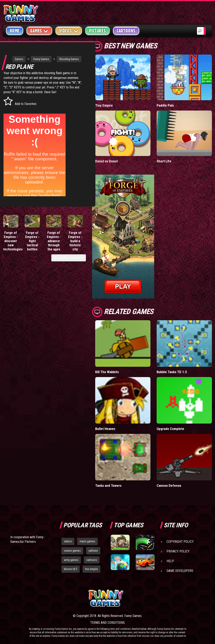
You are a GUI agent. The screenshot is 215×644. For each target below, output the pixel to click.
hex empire (91, 569)
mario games (87, 541)
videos (68, 541)
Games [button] (39, 31)
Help (170, 561)
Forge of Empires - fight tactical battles (32, 253)
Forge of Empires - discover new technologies (13, 253)
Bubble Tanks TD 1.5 (172, 372)
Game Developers (180, 571)
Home (15, 31)
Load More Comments (69, 270)
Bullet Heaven (105, 429)
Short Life (164, 161)
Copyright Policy (180, 542)
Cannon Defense (169, 486)
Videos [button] (69, 31)
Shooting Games (25, 67)
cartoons (92, 560)
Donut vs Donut (106, 161)
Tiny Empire (104, 105)
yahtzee (93, 551)
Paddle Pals (165, 105)
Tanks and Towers (108, 486)
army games (71, 560)
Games (20, 58)
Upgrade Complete (170, 429)
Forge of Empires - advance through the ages (54, 253)
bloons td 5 (71, 569)
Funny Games (42, 58)
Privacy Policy (178, 551)
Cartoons (126, 31)
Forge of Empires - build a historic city (75, 253)
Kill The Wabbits (107, 372)
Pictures (97, 31)
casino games (72, 551)
